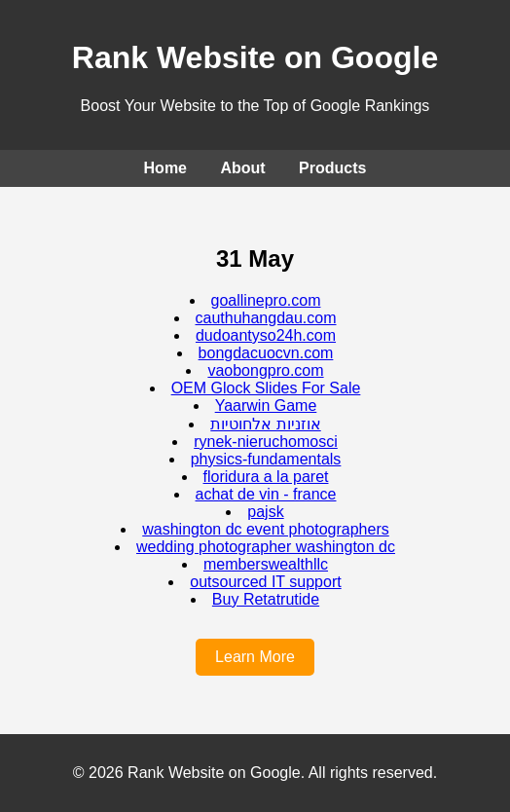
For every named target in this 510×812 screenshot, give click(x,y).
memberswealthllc (266, 564)
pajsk (265, 512)
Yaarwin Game (266, 406)
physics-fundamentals (266, 459)
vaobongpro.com (265, 370)
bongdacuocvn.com (266, 353)
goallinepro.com (266, 300)
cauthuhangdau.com (266, 318)
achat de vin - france (266, 494)
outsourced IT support (265, 582)
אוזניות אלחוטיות (265, 424)
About (242, 168)
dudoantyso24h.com (266, 335)
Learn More (255, 657)
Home (165, 168)
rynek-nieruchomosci (266, 442)
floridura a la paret (266, 477)
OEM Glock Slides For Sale (266, 388)
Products (332, 168)
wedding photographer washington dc (266, 547)
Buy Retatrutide (266, 599)
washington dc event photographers (266, 529)
